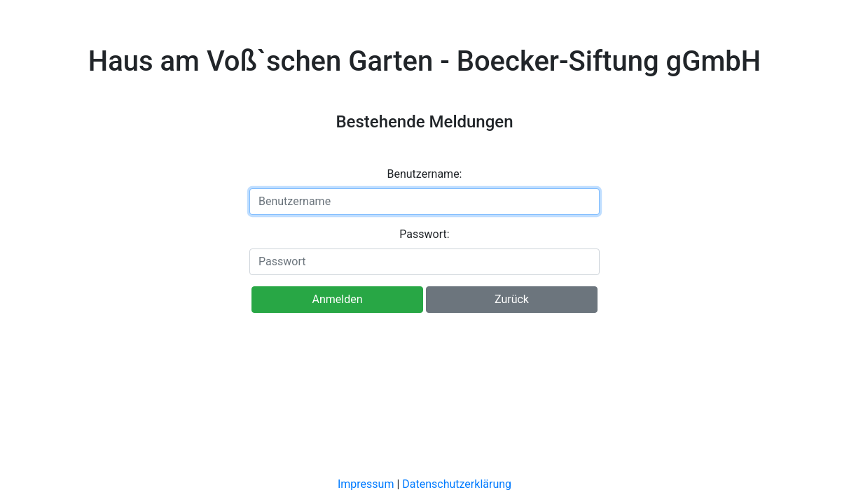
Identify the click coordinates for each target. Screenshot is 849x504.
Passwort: (424, 234)
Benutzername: (425, 174)
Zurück (512, 299)
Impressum (366, 484)
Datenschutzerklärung (457, 484)
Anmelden (338, 299)
